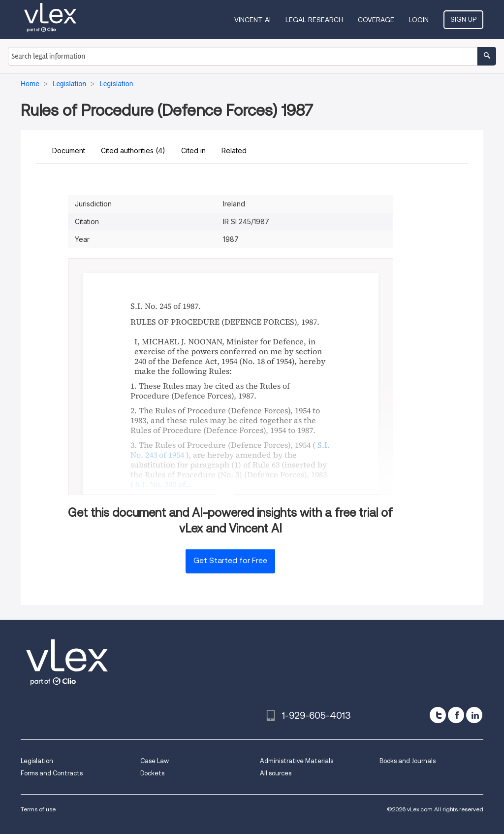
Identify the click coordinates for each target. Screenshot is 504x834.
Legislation (37, 761)
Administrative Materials (297, 761)
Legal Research (314, 20)
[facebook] (456, 715)
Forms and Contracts (52, 773)
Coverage (376, 20)
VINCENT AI (252, 20)
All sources (276, 773)
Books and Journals (408, 761)
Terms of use (38, 809)
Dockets (152, 773)
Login (419, 20)
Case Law (155, 761)
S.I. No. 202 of (160, 484)
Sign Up (463, 19)
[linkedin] (474, 715)
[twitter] (438, 715)
